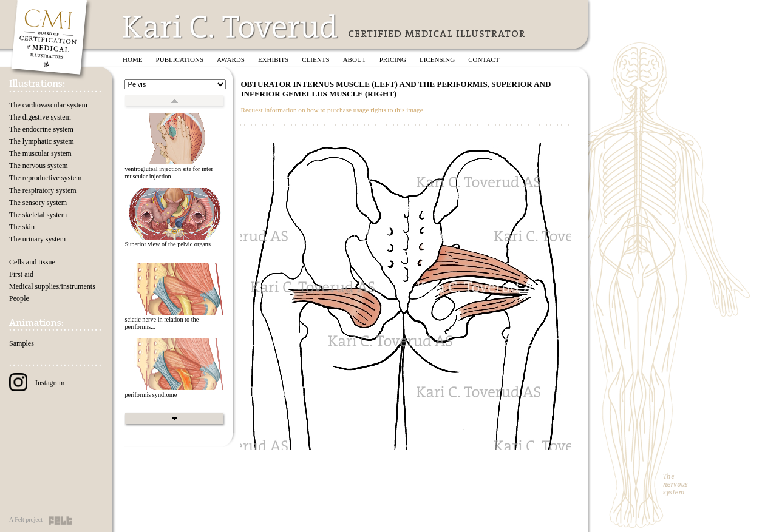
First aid (21, 274)
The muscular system (40, 153)
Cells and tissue (32, 262)
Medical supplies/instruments (52, 286)
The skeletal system (38, 215)
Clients (315, 59)
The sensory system (38, 203)
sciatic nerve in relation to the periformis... (162, 323)
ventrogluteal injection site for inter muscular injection (168, 173)
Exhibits (273, 59)
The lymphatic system (42, 141)
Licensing (437, 59)
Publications (180, 59)
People (19, 298)
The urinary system (37, 239)
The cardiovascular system (48, 105)
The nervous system (39, 166)
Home (133, 59)
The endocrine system (41, 129)
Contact (484, 59)
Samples (22, 343)
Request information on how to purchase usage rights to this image (332, 110)
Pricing (393, 59)
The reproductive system (45, 178)
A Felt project (26, 520)
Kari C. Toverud (231, 26)
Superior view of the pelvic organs (168, 244)
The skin (22, 227)
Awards (231, 59)
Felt (60, 520)
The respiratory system (43, 190)
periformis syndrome (151, 395)
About (355, 59)
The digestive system (40, 117)
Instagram (37, 383)
